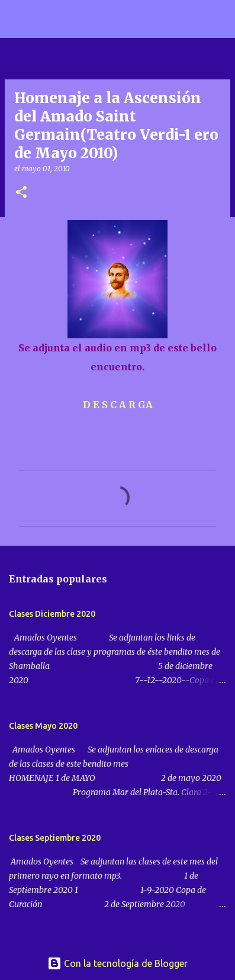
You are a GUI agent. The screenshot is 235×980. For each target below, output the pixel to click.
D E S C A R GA (118, 405)
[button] (21, 193)
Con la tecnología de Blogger (117, 963)
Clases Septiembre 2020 (55, 838)
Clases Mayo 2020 (43, 726)
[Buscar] (218, 19)
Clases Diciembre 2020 (52, 614)
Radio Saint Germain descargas (112, 19)
